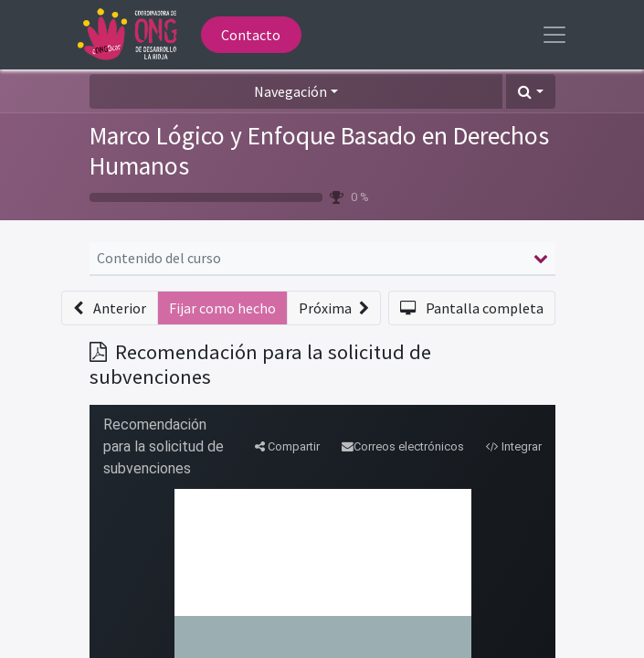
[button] (530, 91)
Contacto (251, 35)
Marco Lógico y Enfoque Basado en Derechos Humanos (319, 151)
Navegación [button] (290, 91)
